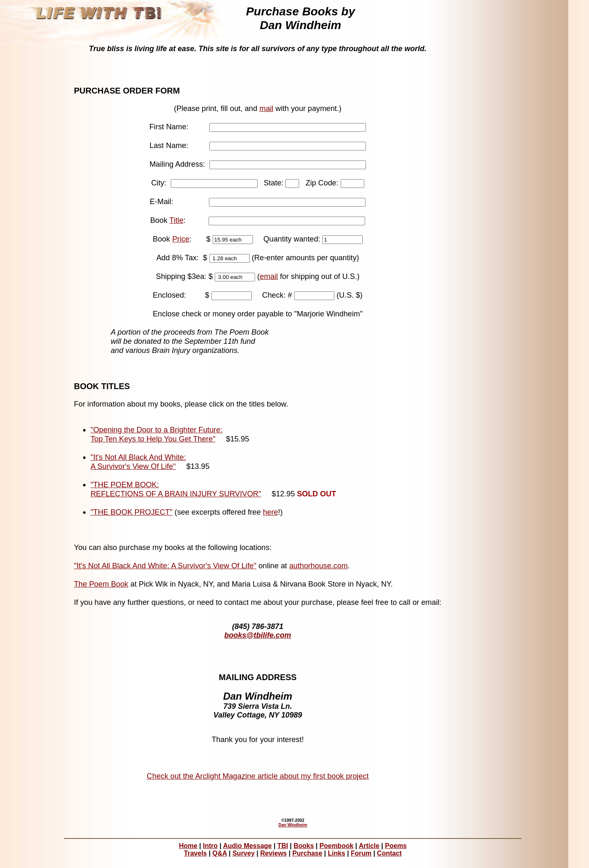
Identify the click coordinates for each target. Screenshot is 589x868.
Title (177, 220)
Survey (244, 853)
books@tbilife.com (258, 635)
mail (266, 108)
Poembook (336, 846)
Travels (195, 853)
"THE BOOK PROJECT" (131, 512)
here (271, 512)
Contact (390, 853)
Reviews (273, 853)
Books (304, 846)
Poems (396, 846)
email (269, 276)
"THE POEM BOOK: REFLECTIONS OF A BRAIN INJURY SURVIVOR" (176, 489)
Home (188, 846)
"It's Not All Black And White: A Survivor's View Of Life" (138, 462)
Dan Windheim (293, 825)
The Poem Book (101, 584)
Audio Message (247, 846)
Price (181, 239)
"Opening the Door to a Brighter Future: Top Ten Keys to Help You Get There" (157, 434)
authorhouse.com (318, 566)
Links (336, 853)
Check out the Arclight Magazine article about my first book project (258, 776)
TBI (283, 846)
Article (369, 846)
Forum (361, 853)
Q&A (220, 853)
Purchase (307, 853)
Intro (211, 846)
